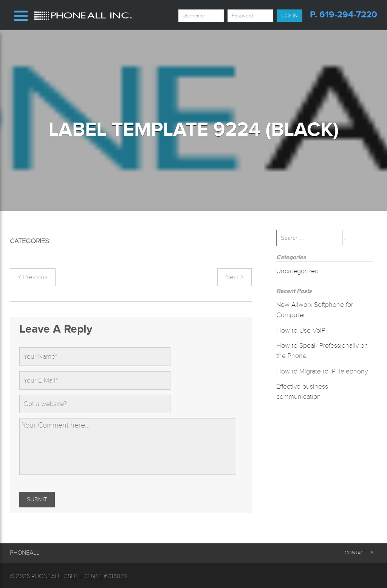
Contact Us (359, 553)
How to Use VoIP (301, 330)
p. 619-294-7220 (344, 15)
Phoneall (46, 576)
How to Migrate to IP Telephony (322, 371)
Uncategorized (297, 271)
